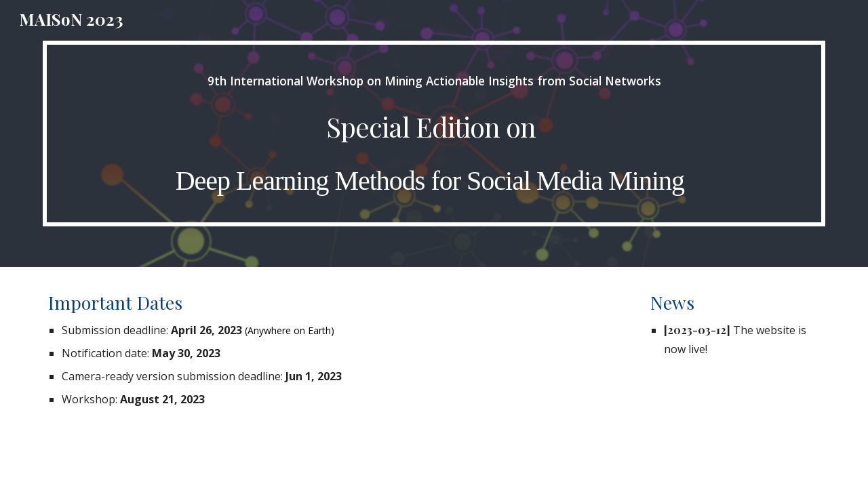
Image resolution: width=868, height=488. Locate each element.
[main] (434, 134)
